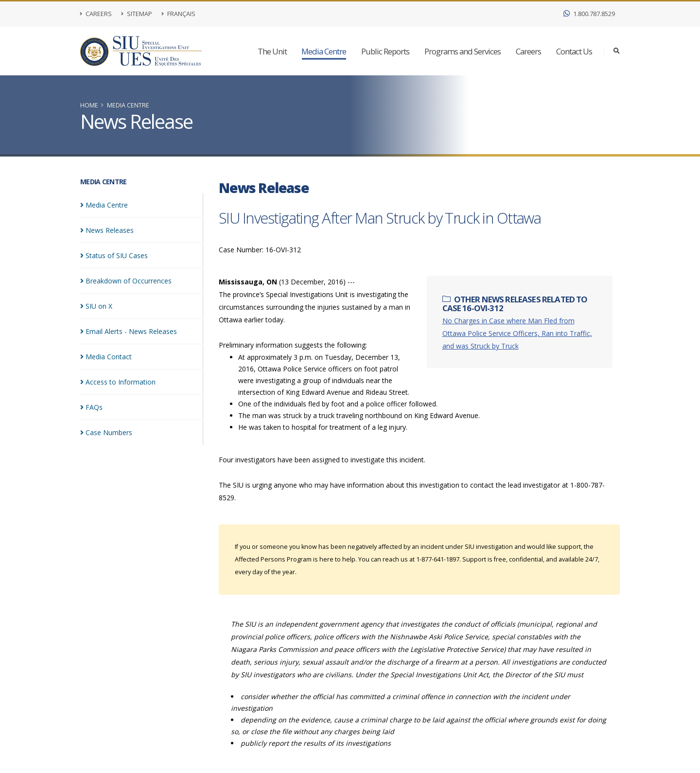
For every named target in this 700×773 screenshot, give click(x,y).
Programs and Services (463, 51)
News (107, 230)
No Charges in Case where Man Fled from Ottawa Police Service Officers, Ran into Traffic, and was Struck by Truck (517, 333)
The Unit (272, 51)
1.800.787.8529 (589, 14)
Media (104, 205)
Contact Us (574, 51)
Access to (118, 382)
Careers (96, 14)
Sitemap (137, 14)
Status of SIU (114, 255)
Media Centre (324, 51)
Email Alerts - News (129, 331)
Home (89, 105)
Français (178, 14)
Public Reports (385, 51)
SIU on (96, 306)
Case (106, 432)
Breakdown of (126, 281)
